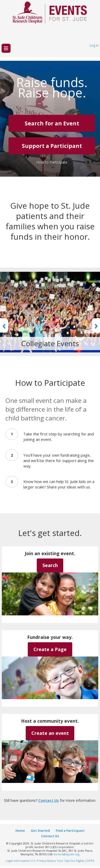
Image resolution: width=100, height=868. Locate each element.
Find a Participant (70, 831)
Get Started (40, 831)
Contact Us (49, 800)
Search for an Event (52, 123)
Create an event (50, 733)
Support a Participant (52, 146)
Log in (94, 45)
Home (20, 831)
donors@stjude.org (66, 854)
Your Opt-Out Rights (70, 861)
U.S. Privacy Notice (43, 861)
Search (50, 565)
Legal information (18, 861)
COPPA (90, 861)
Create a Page (50, 649)
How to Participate (52, 162)
